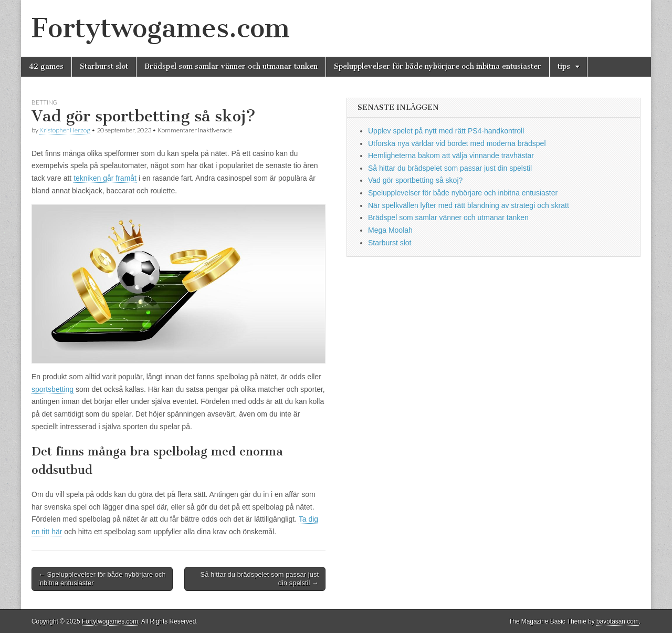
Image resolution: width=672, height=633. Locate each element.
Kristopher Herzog (65, 130)
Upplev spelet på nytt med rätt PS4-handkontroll (446, 131)
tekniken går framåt (105, 178)
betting (44, 102)
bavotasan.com (618, 621)
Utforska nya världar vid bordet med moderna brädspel (457, 143)
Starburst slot (104, 66)
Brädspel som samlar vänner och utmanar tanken (231, 66)
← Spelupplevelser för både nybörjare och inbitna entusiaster (102, 579)
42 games (46, 66)
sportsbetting (52, 389)
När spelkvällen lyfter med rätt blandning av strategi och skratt (469, 205)
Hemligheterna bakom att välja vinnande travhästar (451, 155)
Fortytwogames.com (161, 28)
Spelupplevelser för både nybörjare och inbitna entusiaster (438, 66)
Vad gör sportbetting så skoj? (415, 180)
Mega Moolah (390, 230)
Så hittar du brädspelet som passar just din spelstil (450, 168)
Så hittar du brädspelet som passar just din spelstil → (260, 579)
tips (564, 66)
